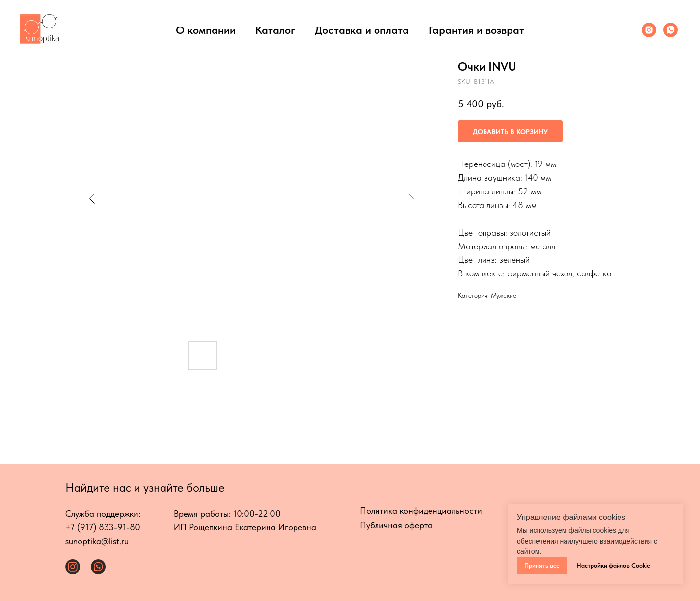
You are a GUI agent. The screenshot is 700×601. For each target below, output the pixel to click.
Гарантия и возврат (476, 30)
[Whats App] (671, 30)
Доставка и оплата (362, 30)
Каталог (275, 30)
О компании (206, 30)
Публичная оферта (396, 525)
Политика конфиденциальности (421, 510)
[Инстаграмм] (649, 30)
